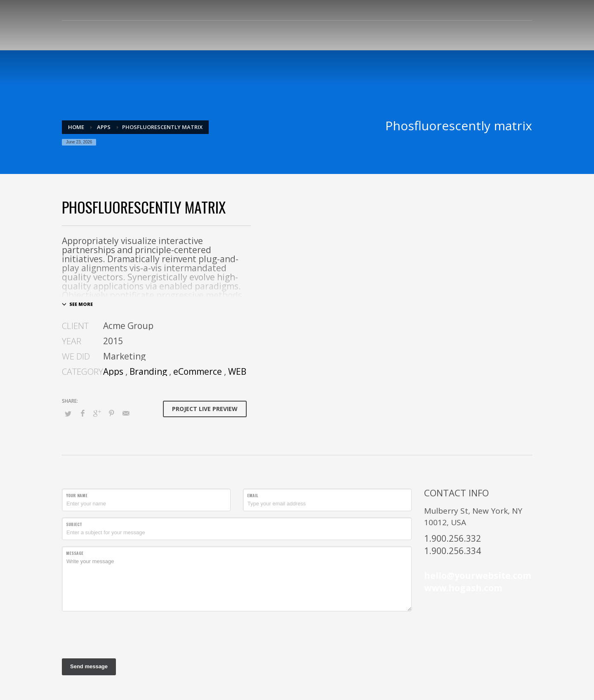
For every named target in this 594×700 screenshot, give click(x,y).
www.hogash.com (463, 588)
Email (253, 495)
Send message (89, 666)
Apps (113, 371)
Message (75, 553)
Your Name (77, 495)
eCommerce (198, 371)
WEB (237, 371)
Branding (148, 371)
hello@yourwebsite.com (478, 576)
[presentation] (125, 634)
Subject (74, 524)
